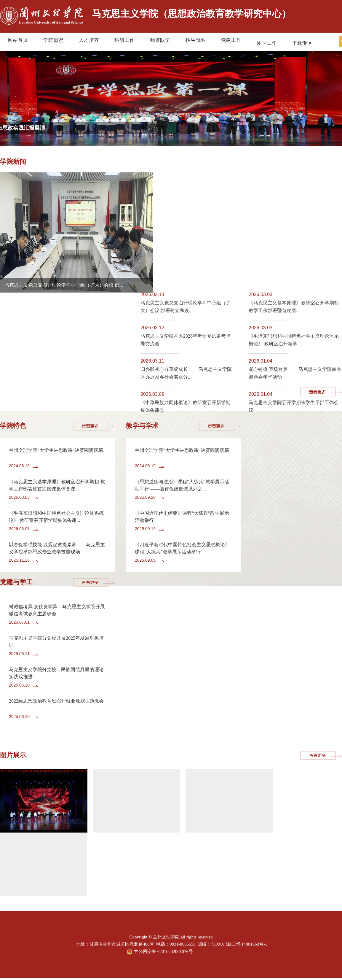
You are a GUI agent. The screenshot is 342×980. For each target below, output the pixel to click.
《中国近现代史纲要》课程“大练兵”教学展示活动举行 (182, 517)
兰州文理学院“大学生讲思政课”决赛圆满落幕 (56, 450)
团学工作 (267, 43)
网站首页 (18, 40)
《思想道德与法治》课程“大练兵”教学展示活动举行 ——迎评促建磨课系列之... (182, 485)
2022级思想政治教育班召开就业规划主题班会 (56, 701)
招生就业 (196, 40)
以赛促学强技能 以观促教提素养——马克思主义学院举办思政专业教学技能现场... (57, 548)
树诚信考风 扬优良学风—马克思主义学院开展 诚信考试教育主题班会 (57, 610)
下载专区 (302, 43)
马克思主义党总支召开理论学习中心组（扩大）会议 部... (64, 285)
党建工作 (231, 40)
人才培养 (89, 40)
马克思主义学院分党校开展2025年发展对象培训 (56, 642)
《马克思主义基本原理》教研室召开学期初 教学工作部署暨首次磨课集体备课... (57, 485)
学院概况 (53, 40)
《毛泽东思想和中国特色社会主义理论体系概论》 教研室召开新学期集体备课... (56, 517)
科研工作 (124, 40)
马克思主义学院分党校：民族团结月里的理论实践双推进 (56, 673)
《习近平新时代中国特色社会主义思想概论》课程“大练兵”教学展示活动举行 (182, 548)
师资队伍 (160, 40)
